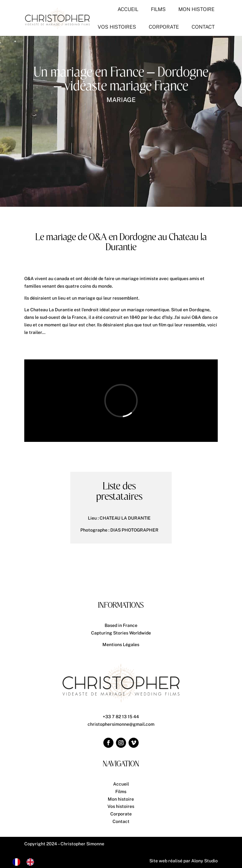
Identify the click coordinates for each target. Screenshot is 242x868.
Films (121, 792)
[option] (32, 862)
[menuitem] (128, 9)
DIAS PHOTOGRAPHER (134, 530)
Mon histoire (121, 799)
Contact (121, 821)
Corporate (121, 814)
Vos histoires (121, 806)
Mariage (121, 100)
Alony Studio (205, 861)
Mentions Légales (121, 645)
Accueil (121, 784)
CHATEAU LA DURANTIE (125, 518)
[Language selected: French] (26, 862)
